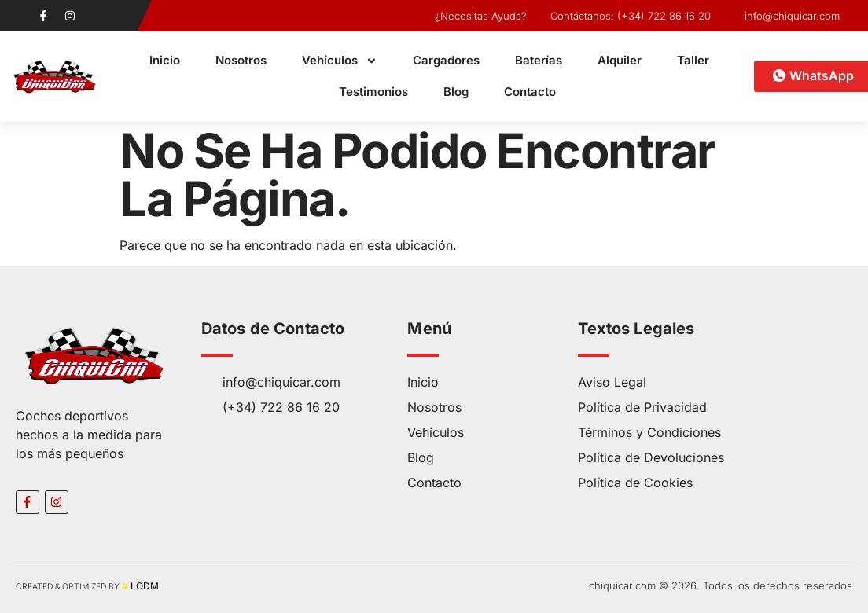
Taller (693, 60)
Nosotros (241, 60)
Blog (456, 92)
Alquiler (620, 60)
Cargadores (446, 60)
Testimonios (373, 92)
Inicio (165, 60)
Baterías (539, 60)
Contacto (530, 92)
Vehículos (340, 61)
